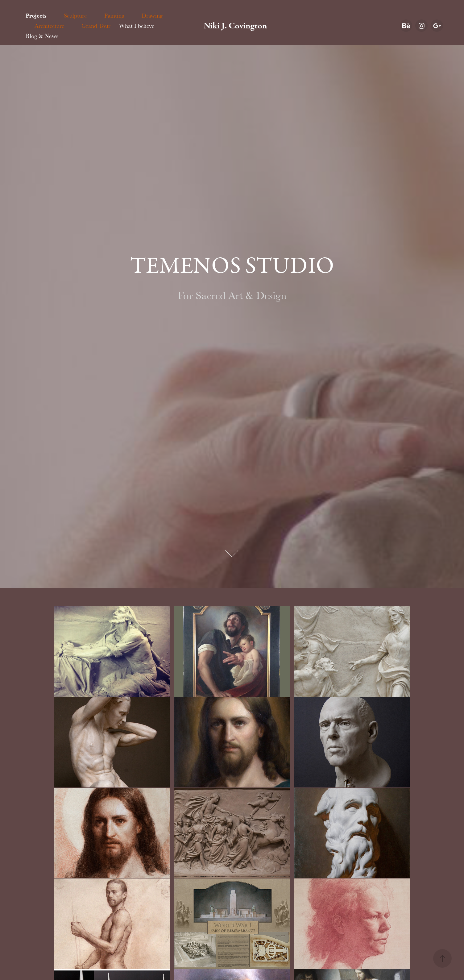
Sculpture (75, 15)
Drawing (152, 15)
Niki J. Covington (235, 26)
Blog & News (42, 36)
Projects (36, 15)
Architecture (49, 26)
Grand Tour (96, 26)
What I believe (137, 26)
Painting (114, 15)
